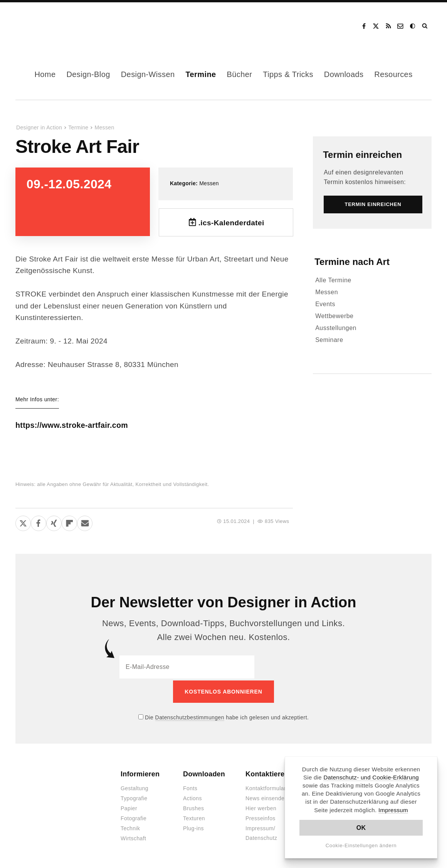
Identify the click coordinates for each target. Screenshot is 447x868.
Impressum (393, 810)
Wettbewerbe (334, 316)
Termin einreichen (362, 155)
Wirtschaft (133, 837)
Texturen (194, 817)
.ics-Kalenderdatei (231, 223)
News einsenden (266, 797)
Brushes (193, 807)
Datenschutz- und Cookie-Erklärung (371, 777)
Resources (393, 74)
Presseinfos (260, 817)
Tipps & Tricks (288, 74)
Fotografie (134, 817)
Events (325, 304)
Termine (201, 74)
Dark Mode (413, 26)
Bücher (240, 74)
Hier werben (261, 807)
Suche (425, 26)
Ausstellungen (336, 328)
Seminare (329, 340)
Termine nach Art (352, 262)
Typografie (134, 797)
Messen (104, 127)
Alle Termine (333, 280)
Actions (192, 797)
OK (361, 828)
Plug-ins (193, 827)
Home (45, 74)
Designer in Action (56, 26)
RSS (388, 26)
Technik (130, 827)
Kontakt (401, 26)
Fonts (190, 787)
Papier (129, 807)
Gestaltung (134, 787)
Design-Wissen (148, 74)
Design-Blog (88, 74)
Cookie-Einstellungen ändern (361, 845)
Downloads (344, 74)
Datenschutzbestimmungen (190, 716)
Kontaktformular (266, 787)
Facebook (364, 26)
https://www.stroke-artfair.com (84, 425)
